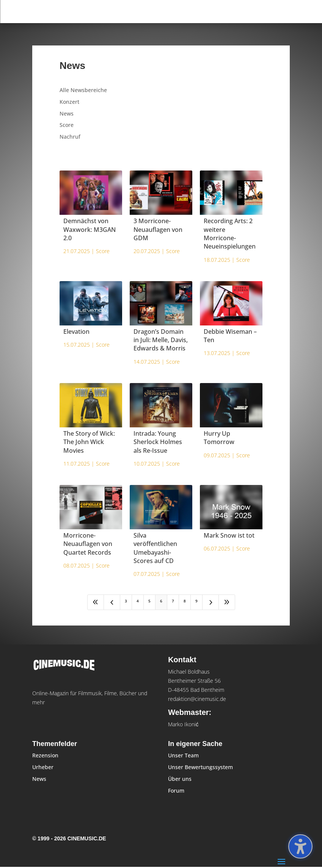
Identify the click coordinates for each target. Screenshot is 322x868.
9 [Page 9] (196, 601)
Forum (176, 791)
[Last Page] (227, 602)
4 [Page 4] (138, 601)
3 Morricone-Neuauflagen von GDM (158, 229)
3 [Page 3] (126, 601)
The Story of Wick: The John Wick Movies (89, 442)
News (67, 113)
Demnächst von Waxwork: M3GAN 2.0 (90, 229)
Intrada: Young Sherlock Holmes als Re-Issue (158, 442)
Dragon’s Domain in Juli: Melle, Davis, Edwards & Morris (161, 340)
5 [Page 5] (149, 601)
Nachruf (70, 137)
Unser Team (183, 755)
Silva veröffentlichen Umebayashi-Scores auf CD (155, 548)
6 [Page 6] (161, 601)
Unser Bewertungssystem (200, 767)
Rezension (45, 755)
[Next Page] (210, 602)
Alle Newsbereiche (83, 90)
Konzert (69, 102)
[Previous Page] (112, 602)
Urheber (43, 767)
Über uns (180, 779)
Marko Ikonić (183, 724)
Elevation (76, 332)
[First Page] (96, 602)
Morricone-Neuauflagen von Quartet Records (88, 544)
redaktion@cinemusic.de (197, 699)
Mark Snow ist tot (229, 535)
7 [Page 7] (173, 601)
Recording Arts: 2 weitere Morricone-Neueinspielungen (230, 234)
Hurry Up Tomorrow (219, 438)
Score (67, 125)
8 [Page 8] (185, 601)
